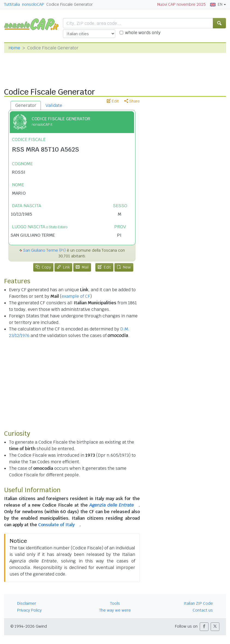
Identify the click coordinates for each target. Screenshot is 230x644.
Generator (26, 105)
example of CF (76, 296)
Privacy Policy (29, 610)
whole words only (143, 33)
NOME (18, 185)
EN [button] (216, 4)
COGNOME (22, 164)
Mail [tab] (82, 267)
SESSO (120, 206)
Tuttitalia (12, 4)
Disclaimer (27, 603)
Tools (115, 603)
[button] (204, 627)
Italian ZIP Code (198, 603)
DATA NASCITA (27, 206)
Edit (113, 101)
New (124, 267)
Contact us (203, 610)
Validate (54, 105)
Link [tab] (63, 267)
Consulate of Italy (56, 525)
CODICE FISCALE (29, 139)
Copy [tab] (43, 267)
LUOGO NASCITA (40, 227)
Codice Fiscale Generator (69, 4)
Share (132, 101)
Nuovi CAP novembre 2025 (181, 4)
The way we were (115, 610)
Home (14, 48)
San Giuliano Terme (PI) (44, 250)
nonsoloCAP (33, 4)
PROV (120, 227)
